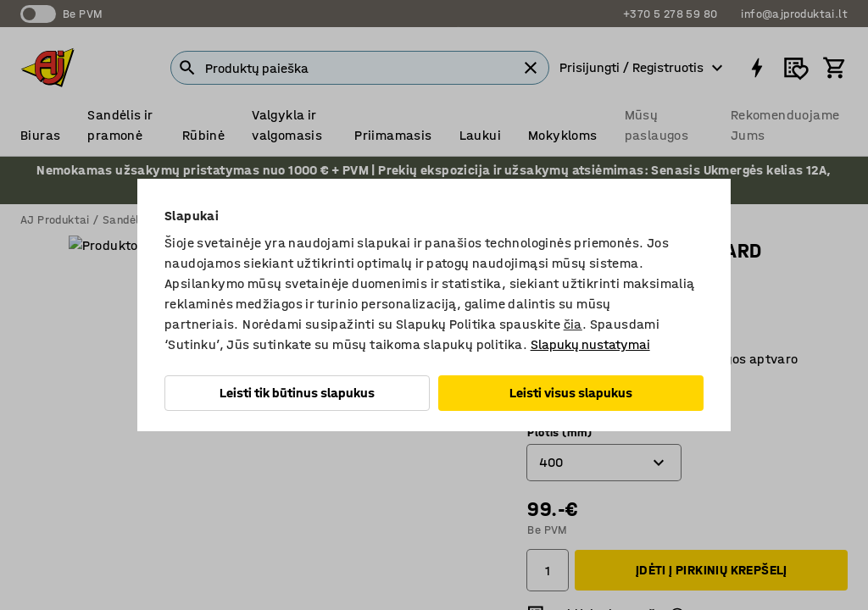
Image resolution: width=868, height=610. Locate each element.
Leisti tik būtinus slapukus (297, 393)
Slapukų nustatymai (590, 344)
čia (573, 324)
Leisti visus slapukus (571, 393)
